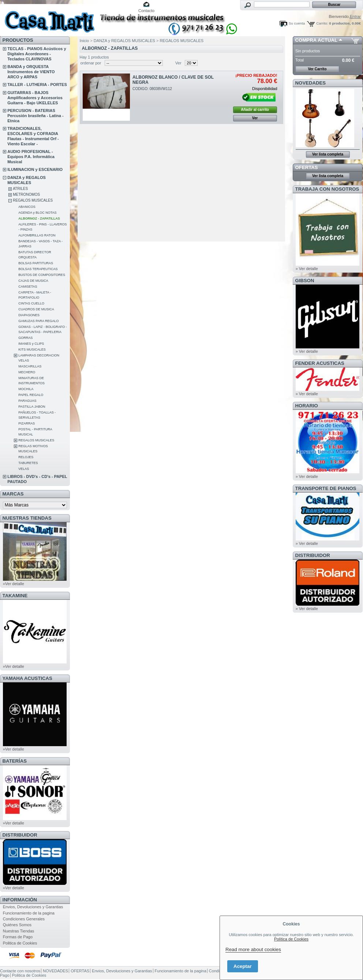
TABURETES (28, 463)
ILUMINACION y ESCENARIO (35, 169)
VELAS (24, 469)
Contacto (146, 11)
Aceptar (243, 966)
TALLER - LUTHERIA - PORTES (37, 85)
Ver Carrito (317, 69)
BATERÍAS (15, 761)
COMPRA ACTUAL (316, 40)
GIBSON (305, 280)
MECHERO (27, 372)
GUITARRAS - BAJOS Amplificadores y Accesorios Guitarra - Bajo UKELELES (35, 98)
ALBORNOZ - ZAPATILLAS (39, 218)
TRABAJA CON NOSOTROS (327, 189)
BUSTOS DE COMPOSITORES (42, 275)
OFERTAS (307, 167)
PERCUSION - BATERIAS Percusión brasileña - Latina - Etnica (35, 116)
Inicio (85, 41)
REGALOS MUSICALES (33, 200)
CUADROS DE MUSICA (36, 309)
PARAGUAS (27, 401)
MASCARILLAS (30, 366)
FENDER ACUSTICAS (320, 363)
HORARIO (307, 406)
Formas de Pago (18, 937)
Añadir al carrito (255, 110)
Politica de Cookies (20, 943)
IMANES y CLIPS (31, 344)
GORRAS (25, 338)
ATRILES (20, 189)
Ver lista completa (328, 154)
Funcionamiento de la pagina (29, 913)
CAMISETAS (28, 287)
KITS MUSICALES (32, 349)
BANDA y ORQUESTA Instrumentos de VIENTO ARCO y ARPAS (31, 72)
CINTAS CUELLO (31, 303)
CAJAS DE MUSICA (33, 281)
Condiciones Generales (24, 919)
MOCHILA (26, 389)
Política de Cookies (291, 939)
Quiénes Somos (17, 925)
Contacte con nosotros (20, 971)
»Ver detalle (14, 584)
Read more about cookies (253, 949)
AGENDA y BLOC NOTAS (37, 213)
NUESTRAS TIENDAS (27, 518)
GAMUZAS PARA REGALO (38, 321)
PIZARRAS (27, 423)
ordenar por (91, 63)
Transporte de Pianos (326, 488)
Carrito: (322, 23)
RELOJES (26, 457)
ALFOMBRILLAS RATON (37, 235)
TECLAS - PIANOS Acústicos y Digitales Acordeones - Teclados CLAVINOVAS (37, 54)
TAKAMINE (15, 596)
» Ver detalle (307, 269)
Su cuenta (297, 23)
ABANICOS (27, 207)
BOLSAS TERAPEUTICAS (38, 269)
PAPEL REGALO (31, 395)
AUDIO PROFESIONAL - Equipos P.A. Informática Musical (31, 157)
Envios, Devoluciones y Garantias (33, 907)
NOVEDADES (311, 83)
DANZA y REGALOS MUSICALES (124, 41)
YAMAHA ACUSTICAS (27, 678)
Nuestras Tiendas (19, 931)
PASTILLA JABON (32, 407)
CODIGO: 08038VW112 (152, 89)
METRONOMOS (26, 194)
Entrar (355, 16)
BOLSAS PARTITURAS (36, 263)
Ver (178, 63)
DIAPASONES (29, 315)
